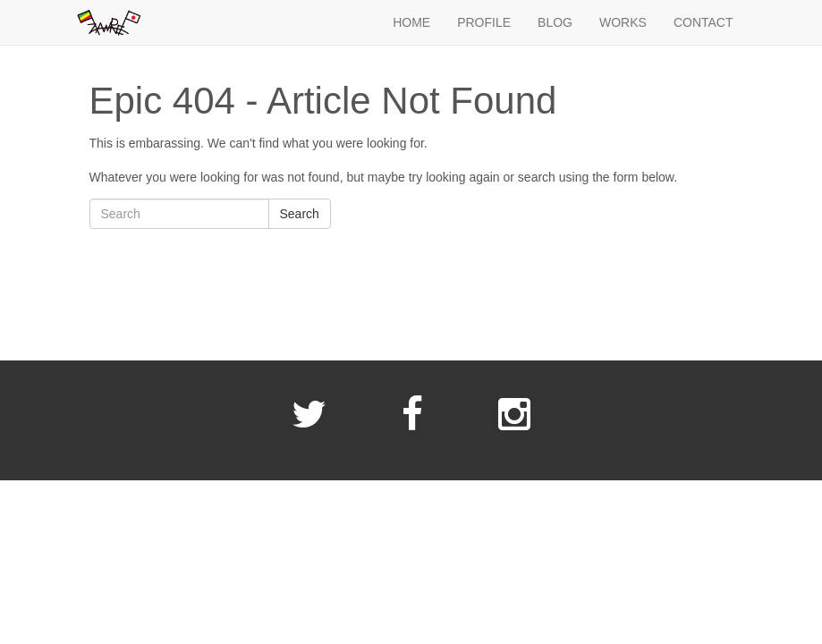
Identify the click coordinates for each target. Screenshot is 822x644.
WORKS (623, 22)
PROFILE (484, 22)
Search (300, 214)
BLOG (555, 22)
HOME (411, 22)
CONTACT (703, 22)
